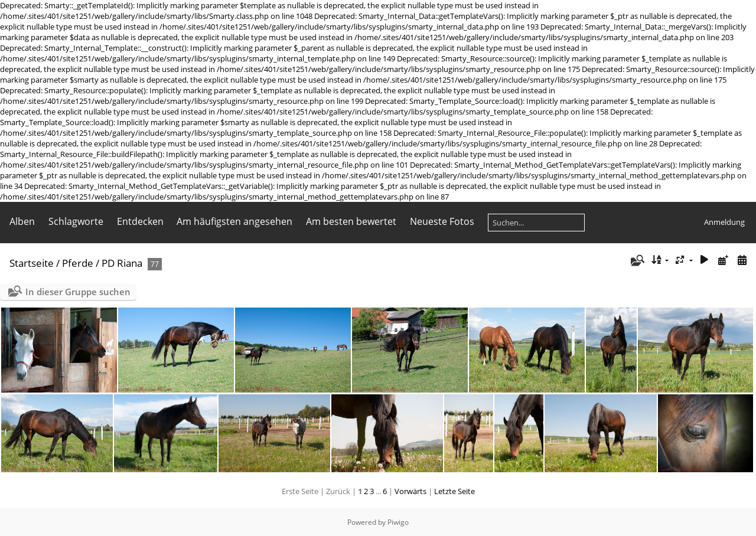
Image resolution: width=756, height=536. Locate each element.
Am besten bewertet (351, 221)
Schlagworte (76, 221)
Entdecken (140, 221)
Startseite (32, 263)
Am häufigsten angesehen (234, 221)
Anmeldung (724, 222)
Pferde (78, 263)
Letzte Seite (454, 491)
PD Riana (122, 263)
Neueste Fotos (442, 221)
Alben (22, 221)
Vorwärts (410, 491)
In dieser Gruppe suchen (78, 292)
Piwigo (398, 522)
